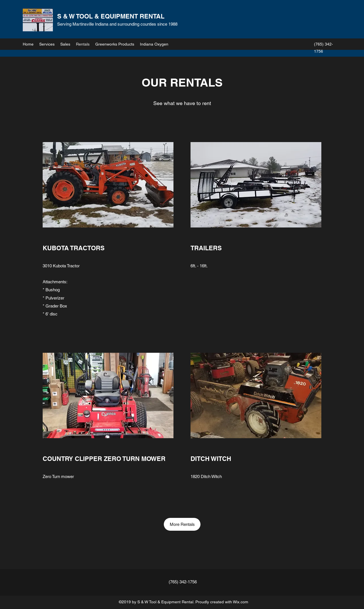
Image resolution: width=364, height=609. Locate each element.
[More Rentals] (182, 524)
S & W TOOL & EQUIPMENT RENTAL (111, 16)
